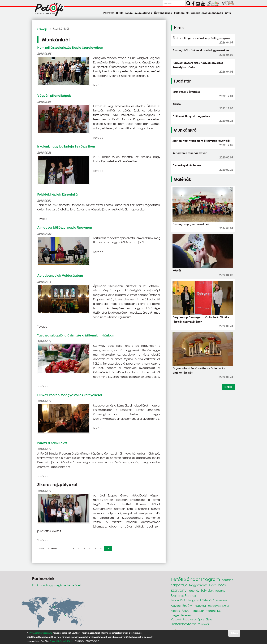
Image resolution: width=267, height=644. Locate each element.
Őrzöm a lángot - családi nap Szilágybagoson (202, 38)
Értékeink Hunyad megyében (191, 116)
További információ (86, 641)
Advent (176, 606)
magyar (200, 605)
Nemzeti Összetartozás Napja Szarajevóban (70, 47)
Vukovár (204, 624)
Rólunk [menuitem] (129, 13)
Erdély (187, 605)
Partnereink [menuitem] (181, 13)
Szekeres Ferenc (183, 596)
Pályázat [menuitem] (109, 13)
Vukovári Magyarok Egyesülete (191, 619)
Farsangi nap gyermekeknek (191, 224)
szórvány (179, 590)
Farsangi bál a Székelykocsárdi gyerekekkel (201, 50)
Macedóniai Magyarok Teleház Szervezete (199, 600)
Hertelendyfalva (184, 624)
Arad (186, 610)
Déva (213, 585)
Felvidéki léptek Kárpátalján (58, 194)
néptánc (227, 580)
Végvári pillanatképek (54, 96)
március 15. (213, 611)
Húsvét (177, 270)
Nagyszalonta (198, 585)
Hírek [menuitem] (119, 13)
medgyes (214, 606)
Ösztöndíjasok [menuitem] (163, 13)
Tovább (228, 387)
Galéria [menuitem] (196, 13)
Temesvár (198, 611)
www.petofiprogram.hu (40, 633)
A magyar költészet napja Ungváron (65, 227)
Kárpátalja (179, 585)
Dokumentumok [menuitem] (213, 13)
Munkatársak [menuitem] (144, 13)
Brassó (177, 104)
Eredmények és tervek (187, 165)
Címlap (42, 29)
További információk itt (61, 641)
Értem (234, 633)
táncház (194, 591)
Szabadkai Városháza (186, 92)
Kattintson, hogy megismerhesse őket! (57, 585)
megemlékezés (181, 615)
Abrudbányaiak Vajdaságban (60, 275)
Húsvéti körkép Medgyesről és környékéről (70, 395)
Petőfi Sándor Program (195, 579)
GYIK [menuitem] (228, 13)
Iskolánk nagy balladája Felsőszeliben (66, 146)
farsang (220, 591)
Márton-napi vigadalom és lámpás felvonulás (202, 141)
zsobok (175, 611)
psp (226, 605)
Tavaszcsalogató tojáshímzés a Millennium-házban (76, 335)
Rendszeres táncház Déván (190, 153)
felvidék (207, 590)
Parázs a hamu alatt (52, 443)
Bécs (222, 585)
